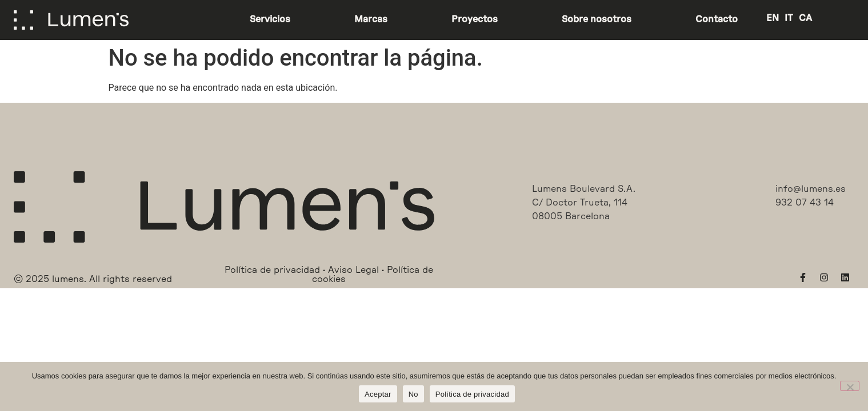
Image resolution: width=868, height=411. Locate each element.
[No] (850, 386)
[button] (93, 270)
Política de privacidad (472, 394)
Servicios (270, 19)
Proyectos (475, 19)
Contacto (717, 19)
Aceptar (378, 394)
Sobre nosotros (597, 19)
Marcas (371, 19)
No (413, 394)
